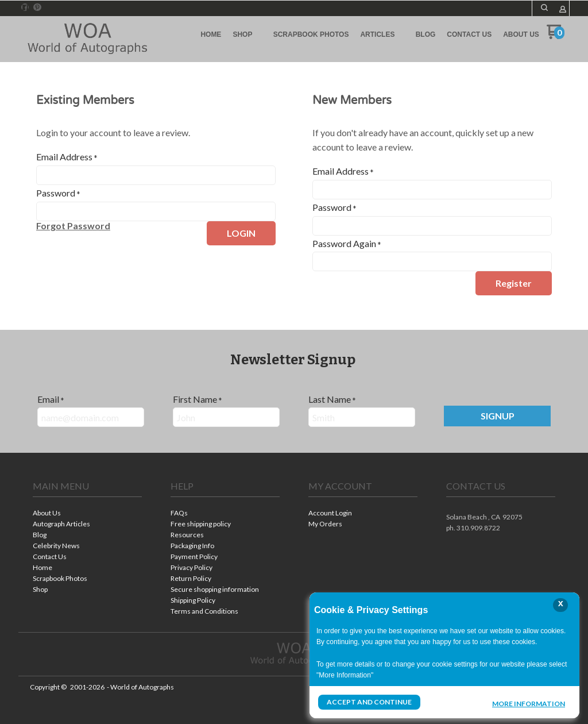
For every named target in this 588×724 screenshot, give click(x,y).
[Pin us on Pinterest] (37, 7)
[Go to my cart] (556, 36)
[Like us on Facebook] (25, 7)
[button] (544, 7)
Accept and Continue (369, 702)
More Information (529, 703)
